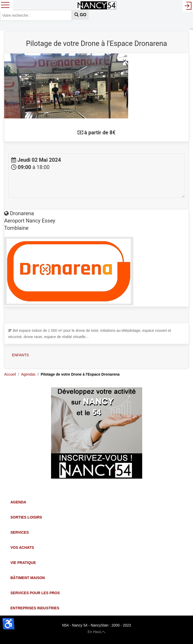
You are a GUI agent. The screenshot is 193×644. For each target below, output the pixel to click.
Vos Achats (22, 547)
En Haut (96, 631)
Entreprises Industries (35, 608)
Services (20, 532)
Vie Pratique (23, 563)
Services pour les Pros (35, 593)
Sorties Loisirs (26, 517)
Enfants (20, 355)
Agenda (18, 502)
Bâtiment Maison (28, 578)
